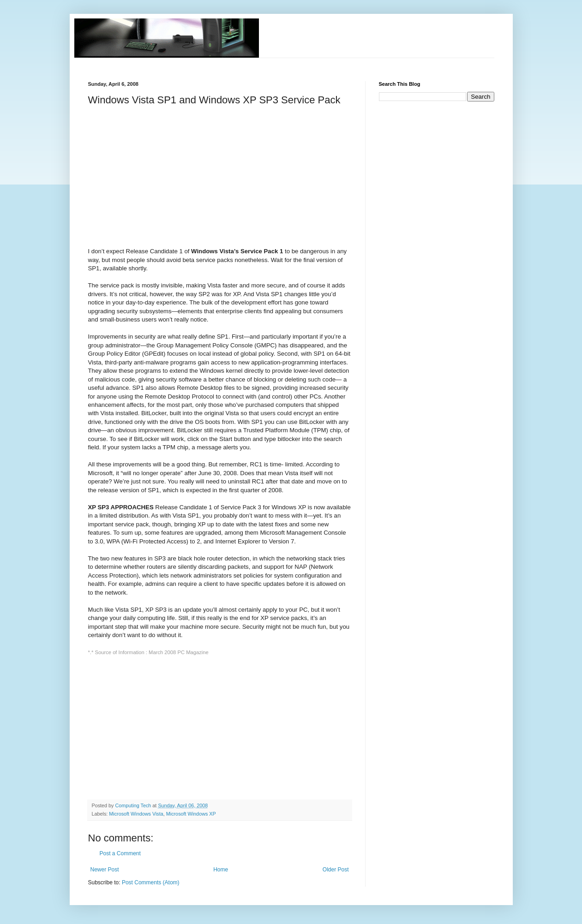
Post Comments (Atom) (151, 882)
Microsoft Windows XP (191, 814)
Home (221, 870)
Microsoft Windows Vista (136, 814)
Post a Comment (120, 853)
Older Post (336, 870)
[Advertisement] (256, 62)
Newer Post (105, 870)
